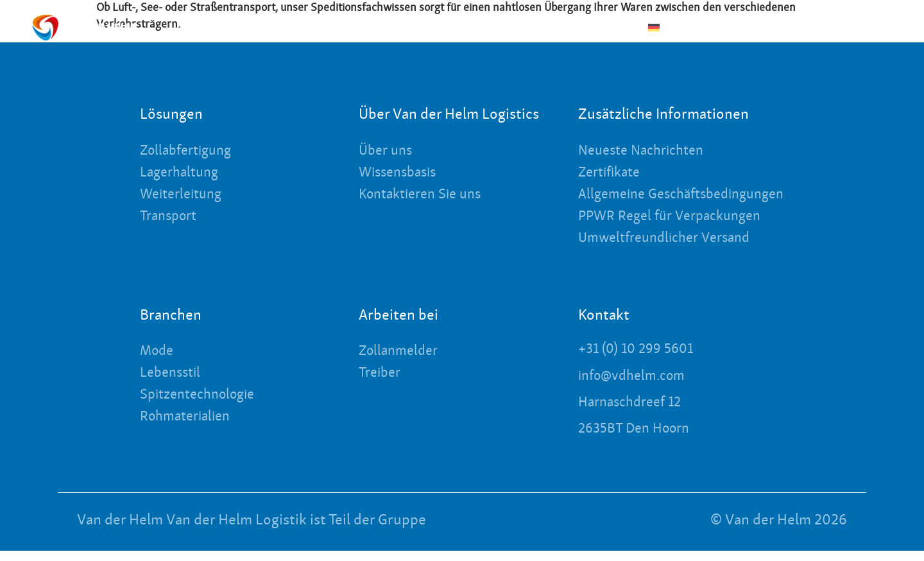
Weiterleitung (185, 195)
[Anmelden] (852, 28)
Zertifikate (613, 173)
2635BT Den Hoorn (639, 440)
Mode (158, 365)
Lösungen (387, 28)
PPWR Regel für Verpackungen (677, 230)
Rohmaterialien (189, 430)
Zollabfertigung (190, 151)
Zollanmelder (402, 365)
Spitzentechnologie (203, 408)
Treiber (382, 386)
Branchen (296, 28)
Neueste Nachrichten (569, 27)
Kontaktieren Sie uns (426, 195)
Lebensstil (173, 386)
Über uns (468, 27)
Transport (171, 217)
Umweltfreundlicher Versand (671, 252)
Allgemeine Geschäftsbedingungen (652, 202)
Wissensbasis (401, 173)
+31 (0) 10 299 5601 (640, 362)
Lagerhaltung (183, 173)
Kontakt (826, 28)
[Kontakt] (792, 28)
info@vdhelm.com (637, 388)
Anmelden (886, 28)
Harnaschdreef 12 (634, 414)
